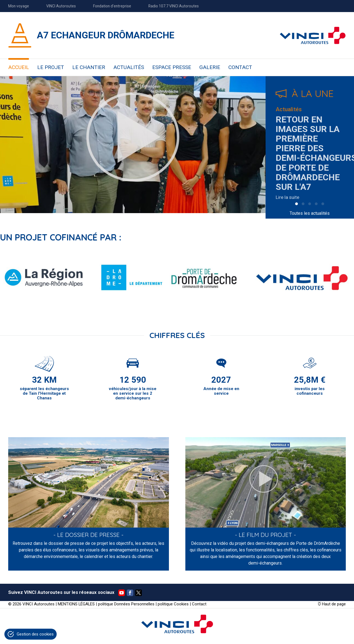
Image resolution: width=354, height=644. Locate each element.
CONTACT (240, 67)
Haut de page (334, 604)
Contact (199, 604)
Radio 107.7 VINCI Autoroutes (174, 6)
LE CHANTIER (89, 67)
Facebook (130, 593)
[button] (297, 204)
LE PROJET (51, 67)
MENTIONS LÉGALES (76, 604)
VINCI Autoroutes (61, 6)
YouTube (122, 593)
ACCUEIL (19, 67)
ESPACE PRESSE (172, 67)
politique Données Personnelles (126, 604)
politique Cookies (173, 604)
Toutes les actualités (310, 213)
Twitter (139, 593)
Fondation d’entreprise (112, 6)
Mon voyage (19, 6)
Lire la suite (287, 197)
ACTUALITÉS (129, 67)
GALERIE (210, 67)
